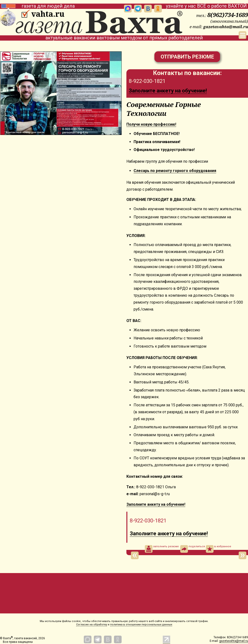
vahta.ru (48, 14)
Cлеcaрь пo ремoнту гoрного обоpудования (175, 171)
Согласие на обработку (92, 625)
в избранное (219, 549)
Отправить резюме (187, 57)
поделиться (193, 549)
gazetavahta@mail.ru (226, 27)
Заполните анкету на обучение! (168, 91)
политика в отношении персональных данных (141, 625)
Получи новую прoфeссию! (151, 124)
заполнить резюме (162, 549)
